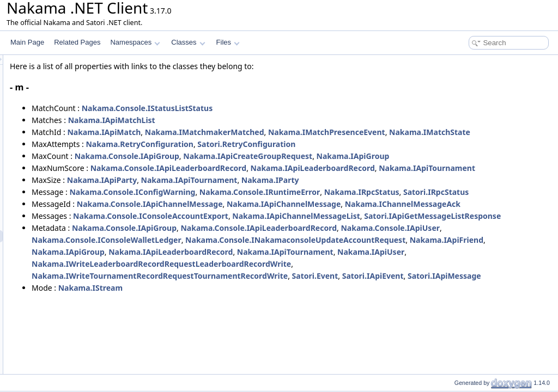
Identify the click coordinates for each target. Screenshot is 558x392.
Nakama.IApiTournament (216, 192)
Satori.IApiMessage (205, 360)
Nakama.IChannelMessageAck (226, 252)
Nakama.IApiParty (238, 204)
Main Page (27, 42)
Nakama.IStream (227, 372)
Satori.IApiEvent (509, 348)
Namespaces (135, 42)
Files (228, 42)
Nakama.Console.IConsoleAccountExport (287, 264)
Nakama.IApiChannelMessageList (432, 264)
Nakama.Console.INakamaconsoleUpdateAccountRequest (278, 312)
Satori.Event (451, 348)
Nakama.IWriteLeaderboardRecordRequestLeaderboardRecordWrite (298, 336)
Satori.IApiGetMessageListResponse (236, 276)
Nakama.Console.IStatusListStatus (284, 108)
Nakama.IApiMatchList (248, 120)
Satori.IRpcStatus (201, 228)
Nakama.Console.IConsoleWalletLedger (346, 300)
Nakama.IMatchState (208, 144)
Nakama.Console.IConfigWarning (268, 216)
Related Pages (77, 42)
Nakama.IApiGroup (489, 168)
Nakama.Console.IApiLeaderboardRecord (305, 180)
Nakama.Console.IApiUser (217, 300)
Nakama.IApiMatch (240, 132)
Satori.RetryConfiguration (383, 156)
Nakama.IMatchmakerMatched (341, 132)
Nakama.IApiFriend (429, 312)
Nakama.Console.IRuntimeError (396, 216)
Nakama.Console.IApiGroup (263, 168)
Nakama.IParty (407, 204)
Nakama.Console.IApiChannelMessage (286, 240)
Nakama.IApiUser (430, 324)
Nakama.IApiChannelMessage (420, 240)
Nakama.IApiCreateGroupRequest (384, 168)
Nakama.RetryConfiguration (276, 156)
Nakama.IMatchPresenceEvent (463, 132)
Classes (188, 42)
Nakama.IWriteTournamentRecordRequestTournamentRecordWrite (296, 348)
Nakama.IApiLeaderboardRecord (449, 180)
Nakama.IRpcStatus (498, 216)
